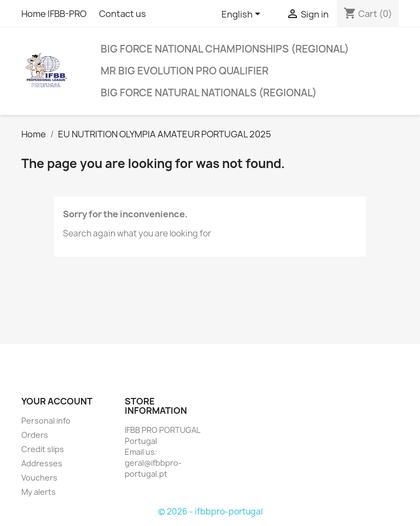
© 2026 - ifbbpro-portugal (210, 511)
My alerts (39, 492)
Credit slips (43, 449)
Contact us (122, 14)
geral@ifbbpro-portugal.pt (153, 468)
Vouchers (39, 478)
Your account (57, 401)
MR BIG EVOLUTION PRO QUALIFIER (185, 71)
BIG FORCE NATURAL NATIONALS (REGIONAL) (209, 93)
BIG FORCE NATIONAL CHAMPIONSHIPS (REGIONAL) (225, 49)
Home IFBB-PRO (54, 14)
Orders (35, 435)
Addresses (42, 463)
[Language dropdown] (243, 15)
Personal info (46, 421)
